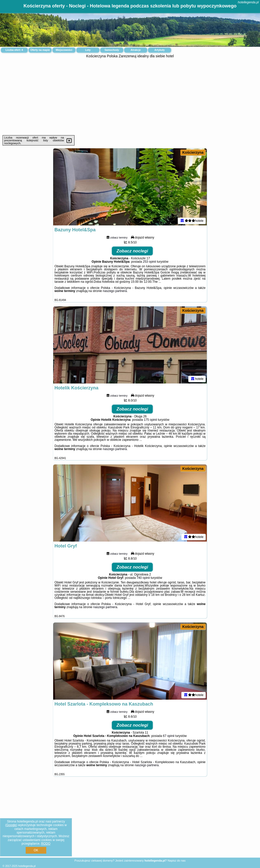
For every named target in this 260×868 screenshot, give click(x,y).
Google (11, 825)
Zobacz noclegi (132, 251)
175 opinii (150, 420)
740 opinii (143, 578)
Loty (88, 50)
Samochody (112, 50)
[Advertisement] (130, 97)
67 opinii (169, 736)
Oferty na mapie (40, 50)
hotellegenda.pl (248, 2)
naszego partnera (115, 291)
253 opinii (149, 262)
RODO (46, 844)
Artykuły (160, 50)
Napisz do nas (177, 861)
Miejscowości (64, 50)
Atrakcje (136, 50)
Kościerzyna (193, 152)
